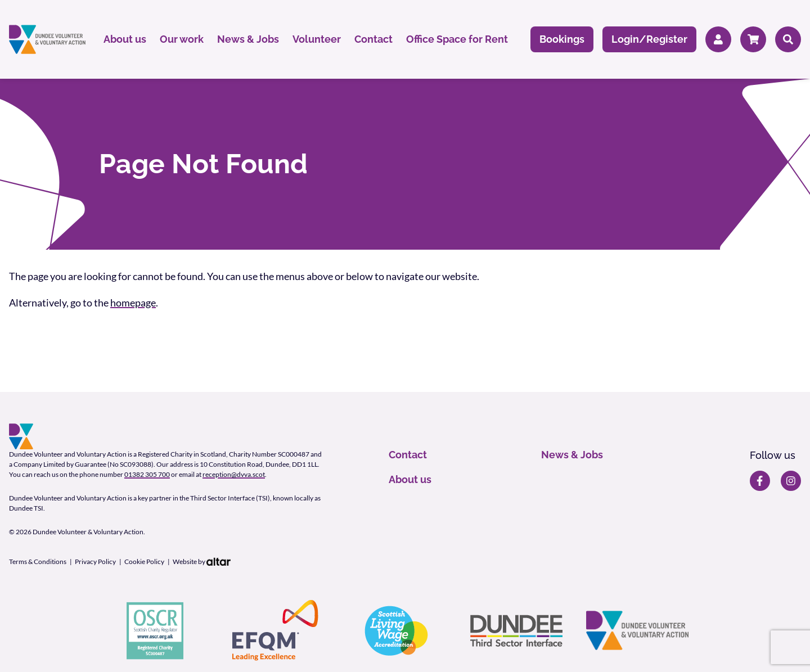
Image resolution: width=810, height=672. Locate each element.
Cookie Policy (144, 561)
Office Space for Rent (457, 39)
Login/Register (649, 39)
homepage (133, 303)
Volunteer (317, 39)
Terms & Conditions (38, 561)
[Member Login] (718, 40)
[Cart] (753, 40)
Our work (182, 39)
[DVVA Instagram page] (791, 481)
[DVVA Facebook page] (760, 481)
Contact (373, 39)
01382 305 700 (147, 474)
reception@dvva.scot (234, 474)
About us (125, 39)
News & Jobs (248, 39)
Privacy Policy (95, 561)
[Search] (788, 40)
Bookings (562, 39)
